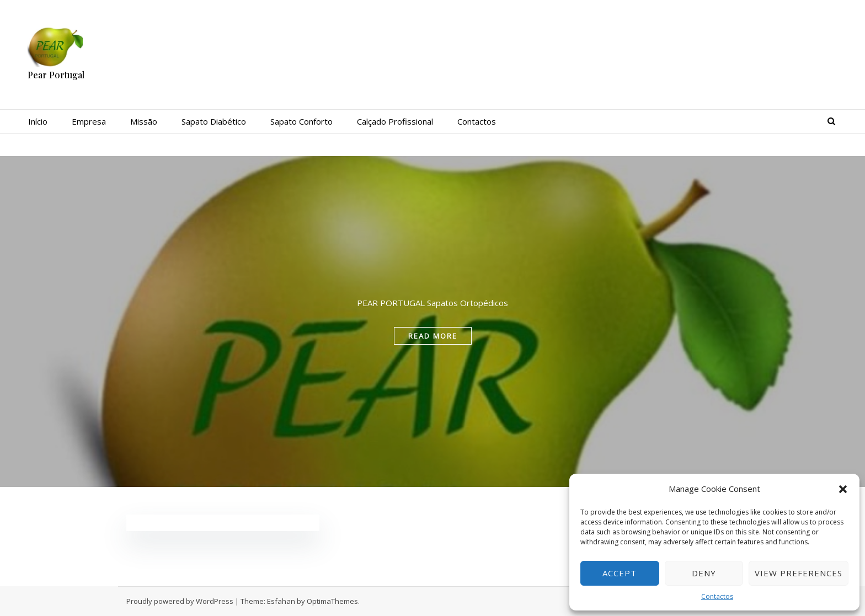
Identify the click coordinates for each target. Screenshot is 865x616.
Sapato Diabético (214, 121)
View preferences (799, 573)
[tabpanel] (432, 322)
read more (433, 336)
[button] (843, 489)
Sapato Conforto (301, 121)
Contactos (717, 596)
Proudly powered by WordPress (180, 601)
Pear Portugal (56, 75)
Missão (144, 121)
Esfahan (281, 601)
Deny (704, 573)
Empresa (89, 121)
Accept (620, 573)
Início (38, 121)
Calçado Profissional (395, 121)
